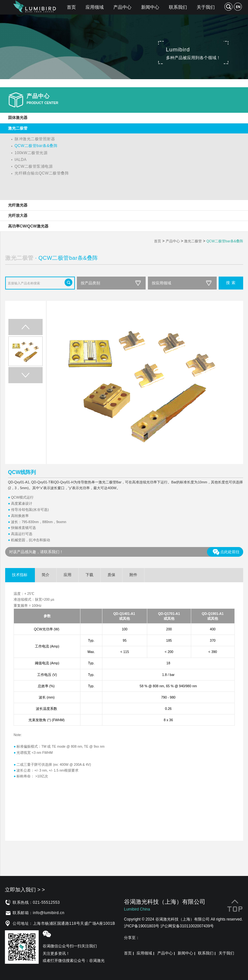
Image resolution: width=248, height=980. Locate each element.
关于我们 (206, 7)
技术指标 (20, 575)
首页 (71, 7)
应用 (67, 575)
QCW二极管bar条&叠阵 (36, 146)
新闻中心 (150, 7)
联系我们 (178, 7)
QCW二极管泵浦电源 (34, 166)
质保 (111, 575)
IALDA (21, 160)
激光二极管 (193, 241)
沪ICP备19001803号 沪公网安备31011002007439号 (169, 926)
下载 (89, 575)
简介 (46, 575)
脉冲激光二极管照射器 (35, 139)
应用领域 (95, 7)
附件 (133, 575)
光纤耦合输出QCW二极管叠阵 (42, 173)
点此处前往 (226, 552)
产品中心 (122, 7)
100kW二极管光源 (31, 153)
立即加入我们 (25, 890)
